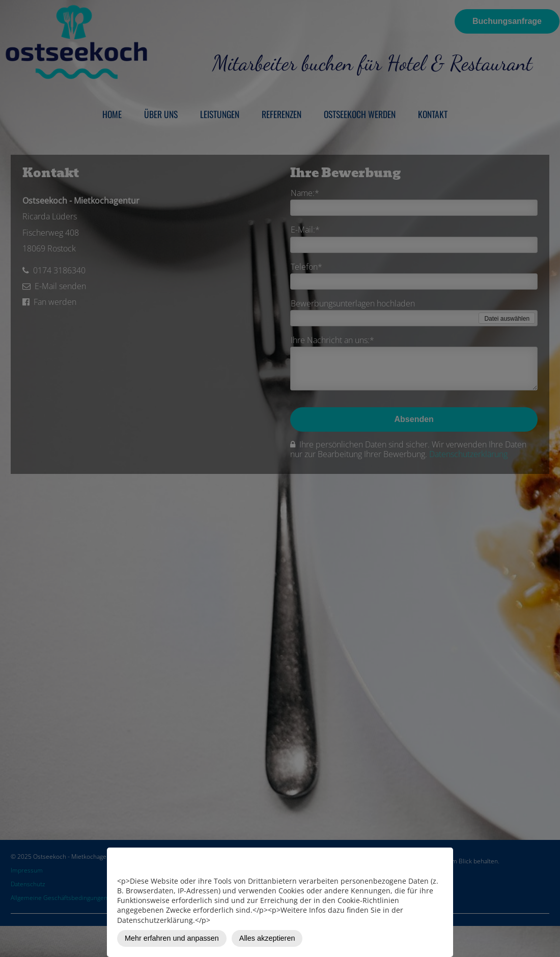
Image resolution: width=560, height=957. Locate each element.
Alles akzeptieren (267, 938)
